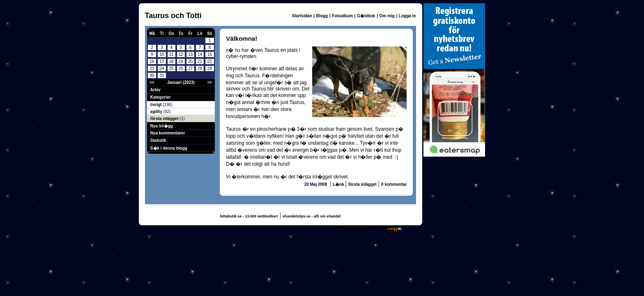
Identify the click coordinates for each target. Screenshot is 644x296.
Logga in (407, 16)
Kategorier (161, 97)
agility (157, 112)
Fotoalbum (342, 16)
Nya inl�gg (162, 126)
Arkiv (155, 90)
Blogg (322, 16)
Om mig (387, 16)
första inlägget (165, 119)
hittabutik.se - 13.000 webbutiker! (249, 216)
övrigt (157, 105)
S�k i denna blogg (169, 148)
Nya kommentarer (168, 133)
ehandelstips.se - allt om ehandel (312, 216)
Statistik (158, 140)
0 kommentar (394, 184)
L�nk (339, 184)
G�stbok (366, 16)
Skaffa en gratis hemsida (359, 228)
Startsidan (302, 16)
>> (210, 82)
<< (152, 82)
